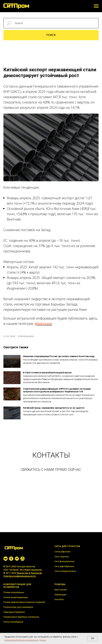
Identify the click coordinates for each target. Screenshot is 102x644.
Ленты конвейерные (13, 622)
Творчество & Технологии (29, 573)
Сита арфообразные (64, 566)
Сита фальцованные (64, 561)
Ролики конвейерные (14, 592)
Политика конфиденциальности (19, 576)
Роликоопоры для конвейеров (18, 607)
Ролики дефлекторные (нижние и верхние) (24, 602)
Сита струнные (62, 557)
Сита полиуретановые (65, 571)
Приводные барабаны (14, 612)
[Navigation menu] (96, 6)
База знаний (61, 590)
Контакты (59, 599)
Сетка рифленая (62, 552)
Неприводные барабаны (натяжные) (21, 617)
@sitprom (43, 324)
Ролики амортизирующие (16, 597)
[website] (6, 559)
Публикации (60, 595)
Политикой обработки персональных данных (25, 640)
